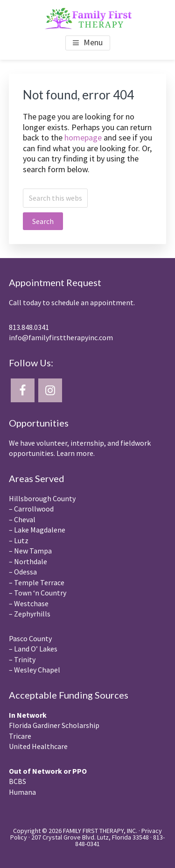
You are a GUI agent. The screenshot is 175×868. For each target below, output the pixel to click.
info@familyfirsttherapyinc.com (61, 337)
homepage (83, 137)
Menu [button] (93, 42)
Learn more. (76, 453)
